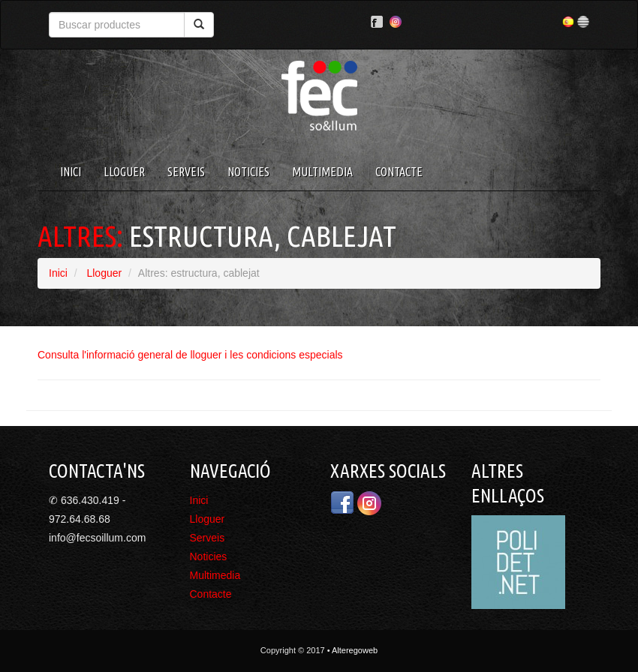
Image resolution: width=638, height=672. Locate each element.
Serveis (186, 172)
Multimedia (322, 172)
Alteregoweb (355, 650)
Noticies (248, 172)
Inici (71, 172)
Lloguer (124, 172)
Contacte (399, 172)
